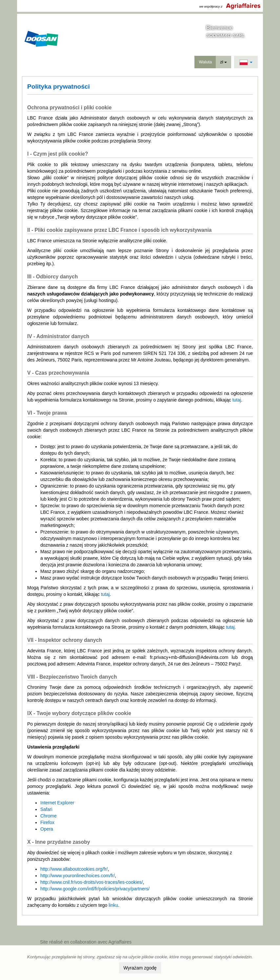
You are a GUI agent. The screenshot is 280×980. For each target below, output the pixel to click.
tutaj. (231, 627)
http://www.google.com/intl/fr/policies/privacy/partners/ (95, 889)
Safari (46, 809)
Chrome (49, 816)
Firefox (47, 822)
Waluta (205, 62)
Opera (47, 829)
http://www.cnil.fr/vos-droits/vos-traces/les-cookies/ (92, 882)
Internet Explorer (57, 803)
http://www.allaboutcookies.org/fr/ (74, 869)
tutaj (237, 400)
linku (113, 905)
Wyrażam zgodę (140, 968)
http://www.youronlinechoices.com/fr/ (78, 876)
